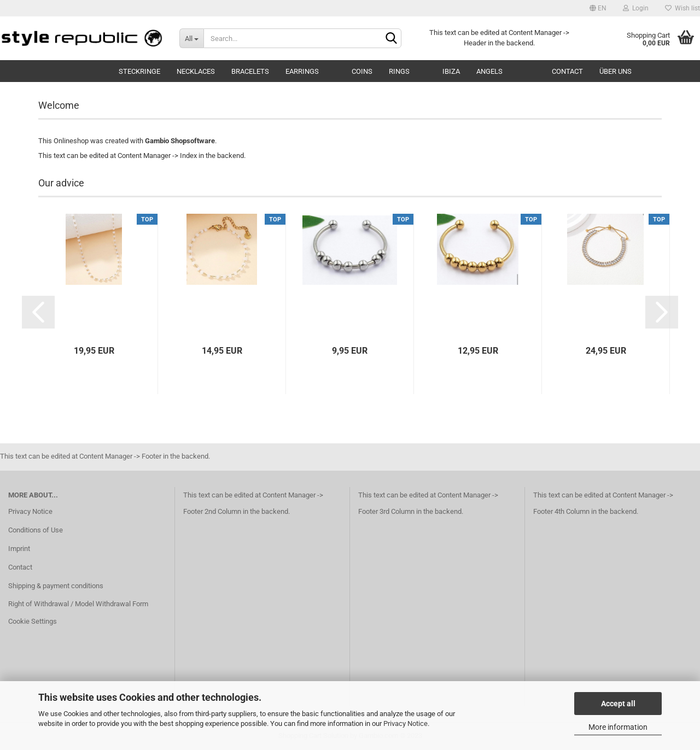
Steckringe (139, 71)
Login (636, 8)
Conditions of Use (36, 530)
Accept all (618, 704)
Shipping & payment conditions (56, 586)
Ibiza (451, 71)
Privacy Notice (406, 723)
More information (618, 727)
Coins (362, 71)
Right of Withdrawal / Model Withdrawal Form (78, 604)
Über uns (616, 71)
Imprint (19, 549)
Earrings (302, 71)
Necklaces (196, 71)
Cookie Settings (33, 621)
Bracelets (250, 71)
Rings (399, 71)
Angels (489, 71)
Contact (567, 71)
